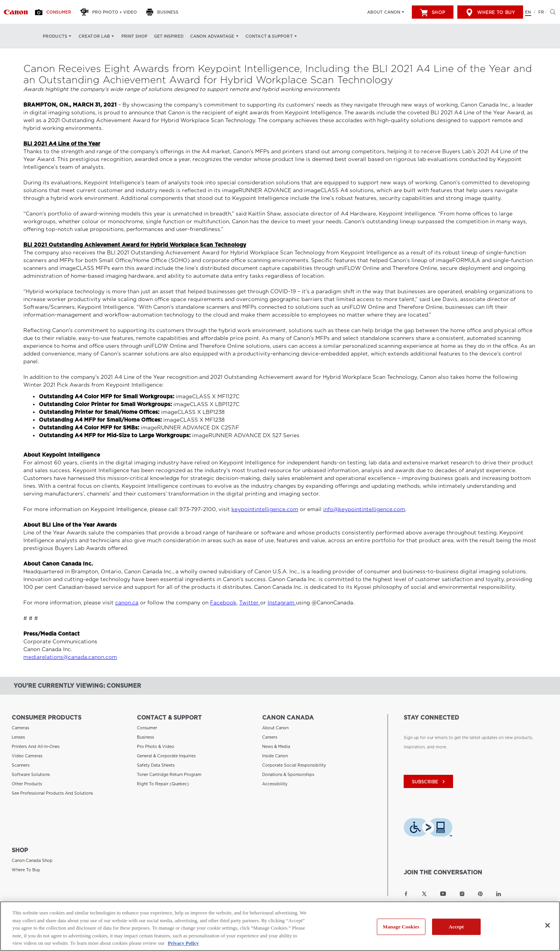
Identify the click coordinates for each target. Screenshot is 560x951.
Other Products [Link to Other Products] (27, 784)
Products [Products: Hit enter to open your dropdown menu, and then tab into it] (55, 36)
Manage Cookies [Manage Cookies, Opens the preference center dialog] (401, 927)
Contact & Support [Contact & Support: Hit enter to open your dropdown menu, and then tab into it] (269, 36)
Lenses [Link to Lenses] (18, 737)
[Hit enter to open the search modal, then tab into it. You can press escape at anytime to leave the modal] (551, 12)
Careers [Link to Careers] (270, 737)
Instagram (282, 603)
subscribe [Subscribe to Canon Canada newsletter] (429, 782)
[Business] (164, 12)
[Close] (548, 925)
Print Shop (134, 36)
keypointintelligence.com (265, 509)
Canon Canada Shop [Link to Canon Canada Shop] (32, 860)
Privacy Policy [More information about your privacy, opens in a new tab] (184, 943)
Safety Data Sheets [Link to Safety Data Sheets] (156, 765)
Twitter (250, 603)
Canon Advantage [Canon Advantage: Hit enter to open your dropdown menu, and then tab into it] (212, 36)
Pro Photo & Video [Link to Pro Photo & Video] (156, 746)
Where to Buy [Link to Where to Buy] (26, 870)
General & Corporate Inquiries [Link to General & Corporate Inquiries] (166, 756)
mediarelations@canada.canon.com (70, 657)
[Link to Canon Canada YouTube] (443, 894)
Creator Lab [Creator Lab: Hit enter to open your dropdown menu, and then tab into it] (94, 36)
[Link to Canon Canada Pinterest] (480, 894)
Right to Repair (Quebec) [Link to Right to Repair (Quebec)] (163, 784)
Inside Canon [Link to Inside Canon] (275, 756)
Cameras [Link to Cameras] (20, 728)
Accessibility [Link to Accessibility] (275, 784)
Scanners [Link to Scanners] (21, 765)
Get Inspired (169, 36)
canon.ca (127, 603)
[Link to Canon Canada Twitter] (424, 894)
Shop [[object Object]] (432, 12)
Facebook (223, 603)
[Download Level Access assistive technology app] (428, 828)
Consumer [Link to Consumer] (147, 728)
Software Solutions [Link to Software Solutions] (31, 774)
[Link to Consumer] (16, 12)
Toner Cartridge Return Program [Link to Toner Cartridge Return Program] (169, 774)
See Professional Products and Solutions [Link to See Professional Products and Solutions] (52, 793)
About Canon (384, 12)
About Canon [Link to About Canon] (275, 728)
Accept (456, 927)
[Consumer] (55, 12)
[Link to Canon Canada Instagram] (462, 894)
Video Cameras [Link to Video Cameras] (27, 756)
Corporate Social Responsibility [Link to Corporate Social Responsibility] (294, 765)
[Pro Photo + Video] (111, 12)
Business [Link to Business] (145, 737)
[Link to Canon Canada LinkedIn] (499, 894)
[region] (280, 926)
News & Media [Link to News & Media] (276, 746)
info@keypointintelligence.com (364, 509)
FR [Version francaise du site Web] (541, 12)
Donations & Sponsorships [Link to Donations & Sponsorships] (288, 774)
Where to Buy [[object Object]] (490, 12)
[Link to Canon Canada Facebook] (406, 894)
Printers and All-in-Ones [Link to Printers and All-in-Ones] (36, 746)
